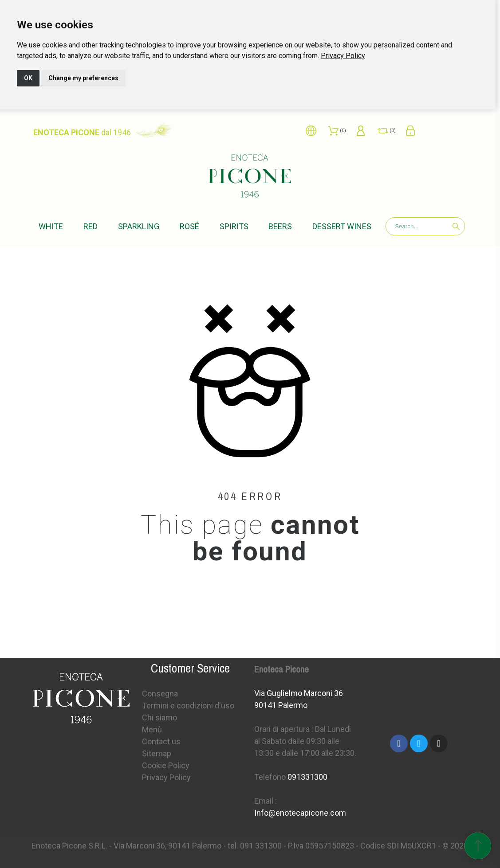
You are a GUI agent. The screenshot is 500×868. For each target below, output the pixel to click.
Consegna (160, 694)
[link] (343, 56)
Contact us (161, 741)
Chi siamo (159, 717)
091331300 (307, 777)
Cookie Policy (166, 765)
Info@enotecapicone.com (300, 813)
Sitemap (157, 753)
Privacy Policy (343, 56)
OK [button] (28, 78)
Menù (152, 729)
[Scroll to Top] (478, 846)
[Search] (425, 226)
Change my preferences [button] (83, 78)
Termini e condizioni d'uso (188, 706)
